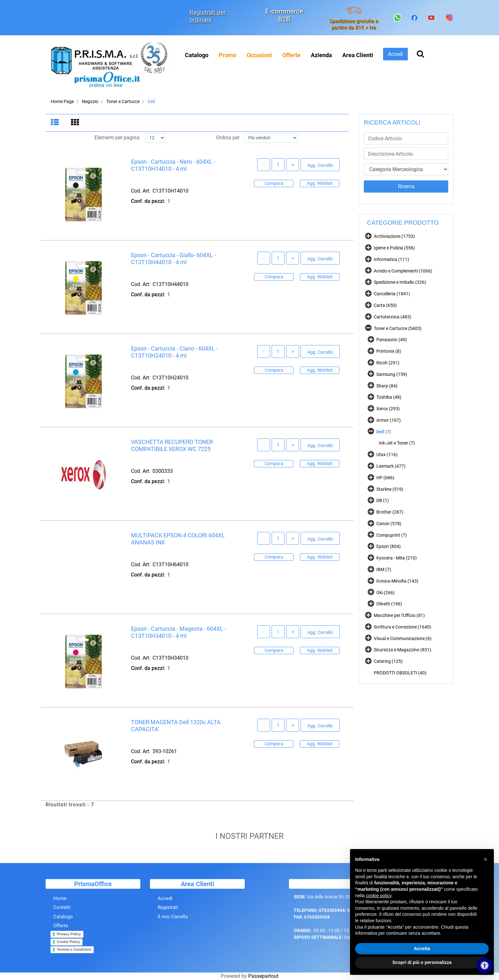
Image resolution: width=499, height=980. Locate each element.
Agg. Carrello (320, 166)
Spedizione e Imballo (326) (400, 282)
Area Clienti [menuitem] (358, 55)
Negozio (90, 101)
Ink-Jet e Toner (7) (397, 443)
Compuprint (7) (392, 535)
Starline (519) (390, 489)
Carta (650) (385, 305)
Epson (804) (389, 546)
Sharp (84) (387, 386)
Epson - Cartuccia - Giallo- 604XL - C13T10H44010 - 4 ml (173, 260)
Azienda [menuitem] (321, 55)
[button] (406, 186)
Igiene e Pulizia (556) (394, 248)
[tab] (56, 123)
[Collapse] (368, 328)
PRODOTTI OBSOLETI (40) (400, 673)
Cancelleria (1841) (392, 294)
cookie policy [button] (378, 896)
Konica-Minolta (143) (397, 581)
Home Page (62, 101)
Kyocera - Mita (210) (397, 558)
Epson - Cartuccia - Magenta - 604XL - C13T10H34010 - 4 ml (179, 633)
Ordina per (228, 139)
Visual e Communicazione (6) (403, 638)
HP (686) (385, 478)
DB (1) (383, 500)
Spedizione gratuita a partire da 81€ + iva (354, 24)
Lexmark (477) (391, 466)
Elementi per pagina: (118, 139)
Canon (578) (389, 524)
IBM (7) (384, 569)
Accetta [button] (422, 949)
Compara (274, 184)
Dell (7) (384, 432)
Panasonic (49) (392, 340)
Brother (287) (390, 512)
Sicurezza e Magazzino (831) (403, 650)
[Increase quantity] (293, 166)
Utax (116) (387, 455)
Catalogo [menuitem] (197, 55)
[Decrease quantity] (264, 166)
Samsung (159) (392, 374)
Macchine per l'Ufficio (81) (399, 615)
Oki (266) (385, 593)
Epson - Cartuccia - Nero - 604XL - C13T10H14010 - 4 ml (173, 166)
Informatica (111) (391, 259)
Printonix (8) (389, 351)
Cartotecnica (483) (393, 317)
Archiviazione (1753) (394, 236)
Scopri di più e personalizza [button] (422, 962)
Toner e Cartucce (123, 101)
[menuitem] (228, 55)
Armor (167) (389, 420)
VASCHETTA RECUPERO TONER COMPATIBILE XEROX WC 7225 (172, 447)
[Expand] (368, 236)
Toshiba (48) (389, 397)
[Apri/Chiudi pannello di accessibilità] (485, 966)
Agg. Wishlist (320, 184)
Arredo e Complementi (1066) (403, 271)
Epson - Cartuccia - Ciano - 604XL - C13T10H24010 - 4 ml (174, 353)
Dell (151, 101)
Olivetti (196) (389, 604)
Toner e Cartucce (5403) (398, 328)
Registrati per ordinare (208, 16)
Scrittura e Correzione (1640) (403, 627)
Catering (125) (388, 661)
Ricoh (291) (388, 363)
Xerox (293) (388, 409)
